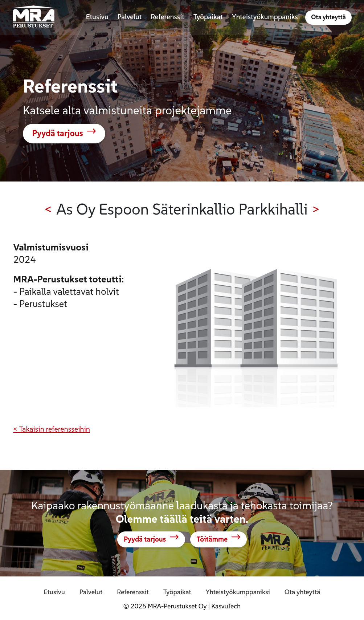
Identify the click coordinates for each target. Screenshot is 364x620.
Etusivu (54, 592)
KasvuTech (226, 606)
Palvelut (91, 592)
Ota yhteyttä (328, 17)
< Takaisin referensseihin (52, 429)
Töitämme (212, 539)
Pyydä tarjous (58, 133)
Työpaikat (177, 592)
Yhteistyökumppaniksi (238, 592)
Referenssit (133, 592)
